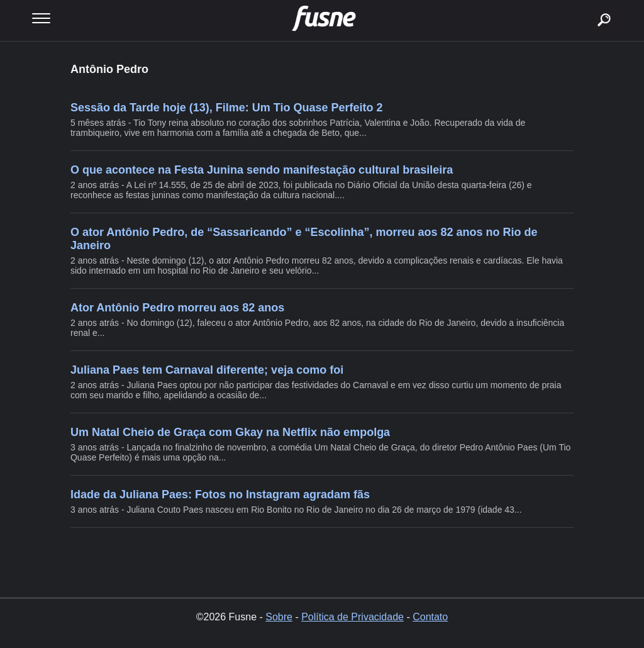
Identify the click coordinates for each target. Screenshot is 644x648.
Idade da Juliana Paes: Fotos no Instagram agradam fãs (220, 494)
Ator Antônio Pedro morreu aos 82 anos (177, 308)
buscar (585, 5)
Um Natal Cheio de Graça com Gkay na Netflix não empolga (230, 432)
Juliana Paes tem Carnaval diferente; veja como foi (207, 370)
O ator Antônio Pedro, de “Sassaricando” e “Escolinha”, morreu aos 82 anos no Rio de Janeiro (304, 239)
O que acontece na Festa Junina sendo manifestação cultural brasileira (262, 170)
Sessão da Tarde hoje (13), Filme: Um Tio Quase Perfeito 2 (227, 108)
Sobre (279, 617)
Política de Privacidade (353, 617)
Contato (430, 617)
